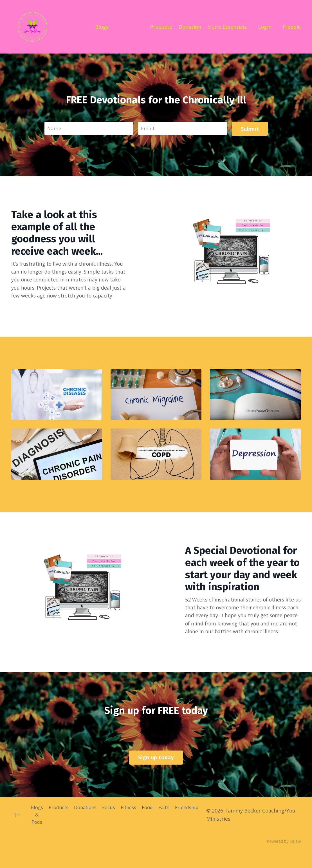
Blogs (102, 27)
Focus (112, 824)
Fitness (133, 824)
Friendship (196, 824)
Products (161, 27)
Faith (171, 824)
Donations (87, 824)
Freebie (292, 27)
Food (153, 824)
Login (264, 27)
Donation (190, 27)
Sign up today (156, 775)
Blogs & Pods (34, 833)
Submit (249, 128)
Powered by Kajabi (284, 859)
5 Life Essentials (227, 27)
